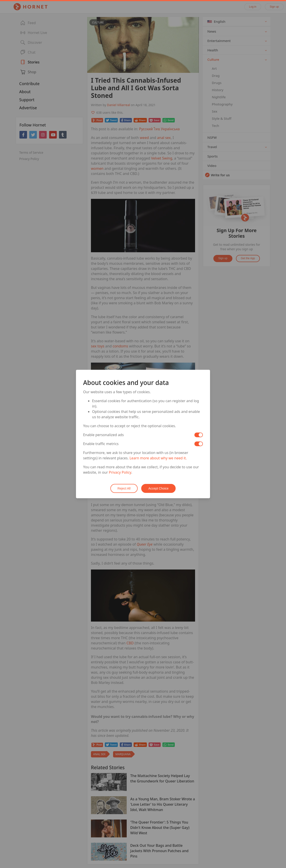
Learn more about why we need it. (158, 458)
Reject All (124, 488)
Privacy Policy (120, 472)
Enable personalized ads (103, 435)
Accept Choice (158, 488)
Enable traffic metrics (101, 444)
